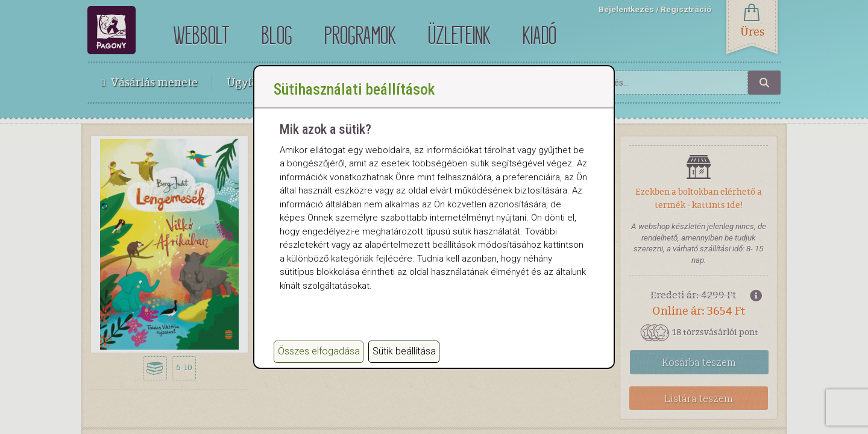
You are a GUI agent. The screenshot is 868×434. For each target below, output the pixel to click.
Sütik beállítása (404, 351)
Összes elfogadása (319, 351)
